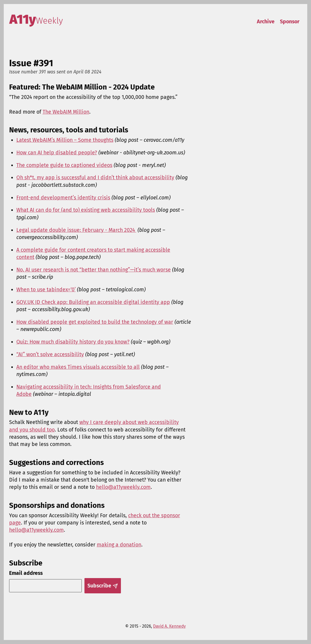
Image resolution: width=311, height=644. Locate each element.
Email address (26, 573)
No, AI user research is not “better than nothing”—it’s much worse (94, 270)
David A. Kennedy (169, 626)
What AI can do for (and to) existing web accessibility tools (86, 210)
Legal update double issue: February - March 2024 (76, 230)
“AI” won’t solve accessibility (50, 354)
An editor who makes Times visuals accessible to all (78, 367)
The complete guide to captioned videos (64, 165)
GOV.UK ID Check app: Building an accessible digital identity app (93, 302)
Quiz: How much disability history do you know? (73, 342)
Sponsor (290, 22)
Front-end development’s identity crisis (63, 198)
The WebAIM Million (66, 112)
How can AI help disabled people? (57, 153)
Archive (266, 22)
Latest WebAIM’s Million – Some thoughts (65, 140)
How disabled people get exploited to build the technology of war (95, 322)
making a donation (119, 545)
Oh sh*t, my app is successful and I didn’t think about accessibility (95, 178)
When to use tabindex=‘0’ (46, 290)
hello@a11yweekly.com (123, 487)
